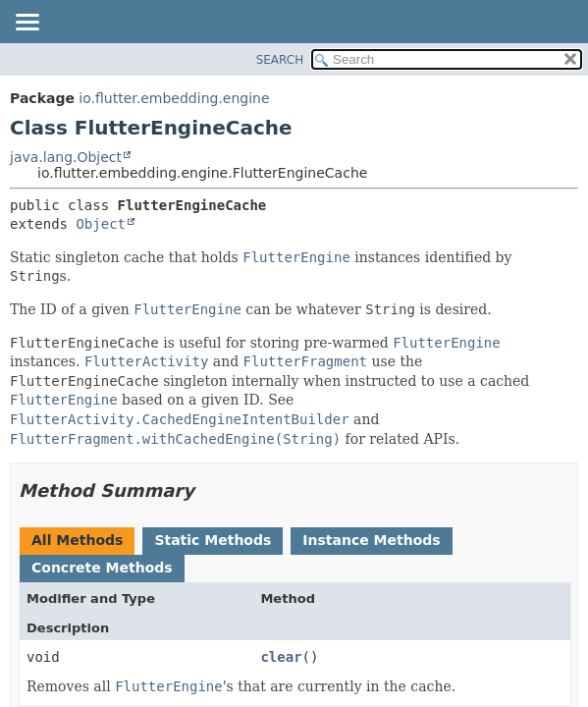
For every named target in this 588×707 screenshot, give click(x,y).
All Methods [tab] (77, 540)
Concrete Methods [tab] (102, 568)
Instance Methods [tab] (371, 540)
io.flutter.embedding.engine (174, 98)
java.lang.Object (66, 157)
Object (101, 224)
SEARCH (280, 60)
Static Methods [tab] (213, 540)
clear (281, 657)
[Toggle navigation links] (27, 24)
